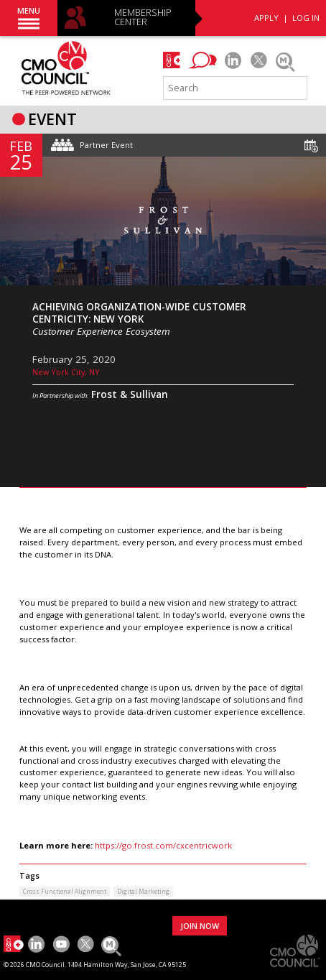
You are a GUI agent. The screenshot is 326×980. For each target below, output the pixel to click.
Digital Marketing (143, 891)
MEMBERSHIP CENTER (143, 18)
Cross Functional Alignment (65, 891)
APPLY (266, 18)
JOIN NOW (200, 926)
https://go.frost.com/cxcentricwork (163, 845)
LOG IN (306, 18)
